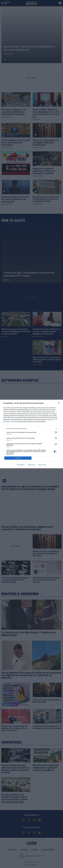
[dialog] (31, 434)
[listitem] (31, 428)
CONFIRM (18, 458)
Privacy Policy (42, 465)
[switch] (55, 432)
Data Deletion (21, 465)
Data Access (31, 465)
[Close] (59, 403)
